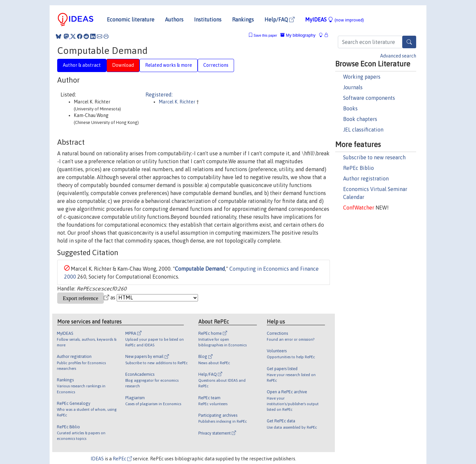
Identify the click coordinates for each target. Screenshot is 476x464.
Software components (369, 98)
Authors (174, 19)
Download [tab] (123, 65)
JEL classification (363, 130)
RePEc (122, 459)
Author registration (366, 178)
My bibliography (298, 35)
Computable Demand (200, 269)
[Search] (409, 42)
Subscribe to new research (374, 157)
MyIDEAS (335, 19)
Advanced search (398, 56)
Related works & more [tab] (169, 65)
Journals (353, 87)
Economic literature (131, 19)
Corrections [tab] (216, 65)
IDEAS (97, 459)
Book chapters (360, 119)
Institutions (208, 19)
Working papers (362, 77)
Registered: (159, 95)
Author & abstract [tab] (82, 65)
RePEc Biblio (358, 168)
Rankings (243, 19)
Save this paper (265, 36)
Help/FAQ (279, 19)
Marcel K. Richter (178, 102)
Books (350, 108)
